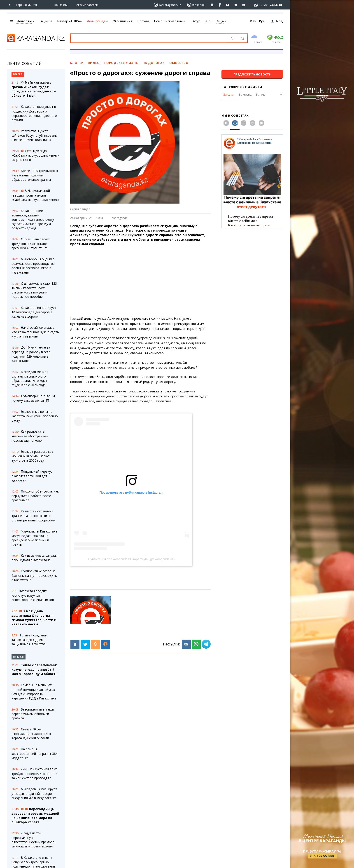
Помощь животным (169, 21)
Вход (277, 21)
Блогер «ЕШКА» (69, 21)
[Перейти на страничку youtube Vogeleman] (228, 5)
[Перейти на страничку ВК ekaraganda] (212, 5)
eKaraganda (120, 218)
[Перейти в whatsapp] (267, 5)
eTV (208, 21)
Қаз (253, 21)
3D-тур (195, 21)
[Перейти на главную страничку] (11, 5)
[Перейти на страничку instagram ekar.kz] (196, 5)
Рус (262, 21)
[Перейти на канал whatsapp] (244, 5)
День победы (97, 21)
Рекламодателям (86, 5)
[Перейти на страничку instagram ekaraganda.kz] (168, 5)
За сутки (229, 94)
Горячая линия (26, 5)
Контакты (61, 5)
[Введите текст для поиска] (143, 38)
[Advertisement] (146, 281)
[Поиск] (242, 39)
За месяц (245, 94)
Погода (143, 21)
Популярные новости (242, 87)
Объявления (122, 21)
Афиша (47, 21)
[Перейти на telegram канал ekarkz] (236, 5)
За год (260, 94)
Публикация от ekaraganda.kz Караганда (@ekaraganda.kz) (132, 559)
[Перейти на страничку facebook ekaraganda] (220, 5)
